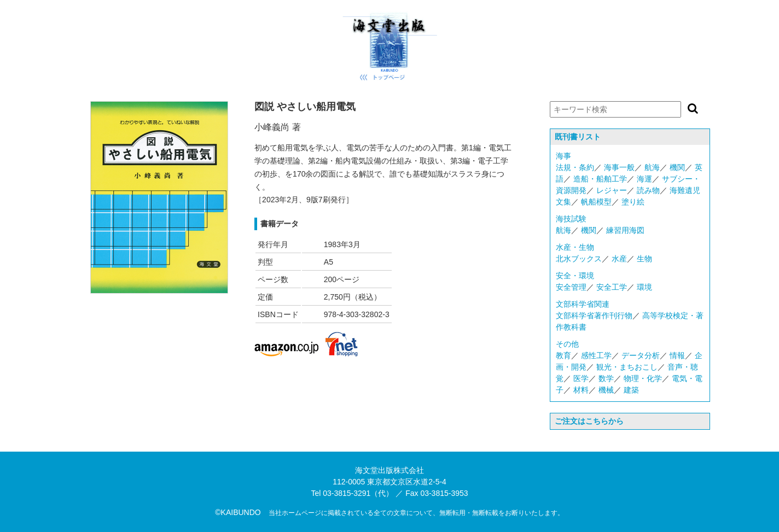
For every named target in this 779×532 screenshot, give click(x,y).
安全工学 (612, 287)
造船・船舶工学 (600, 179)
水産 (619, 259)
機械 (606, 390)
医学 (581, 378)
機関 (677, 167)
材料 (581, 390)
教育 (563, 355)
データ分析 (641, 355)
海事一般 (619, 167)
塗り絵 (633, 202)
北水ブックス (579, 259)
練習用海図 (625, 230)
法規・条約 (575, 167)
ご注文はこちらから (589, 421)
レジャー (612, 190)
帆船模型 (596, 202)
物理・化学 (643, 378)
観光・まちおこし (627, 367)
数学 (606, 378)
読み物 (648, 190)
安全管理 (571, 287)
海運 (644, 179)
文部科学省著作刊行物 (594, 315)
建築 (631, 390)
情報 (677, 355)
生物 (644, 259)
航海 (652, 167)
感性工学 (596, 355)
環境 (644, 287)
